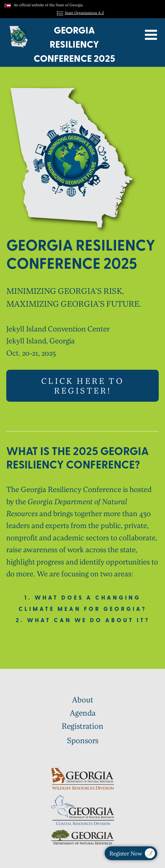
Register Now (132, 853)
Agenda (83, 713)
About (83, 699)
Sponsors (83, 740)
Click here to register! (82, 386)
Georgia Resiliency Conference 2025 (74, 44)
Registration (82, 726)
